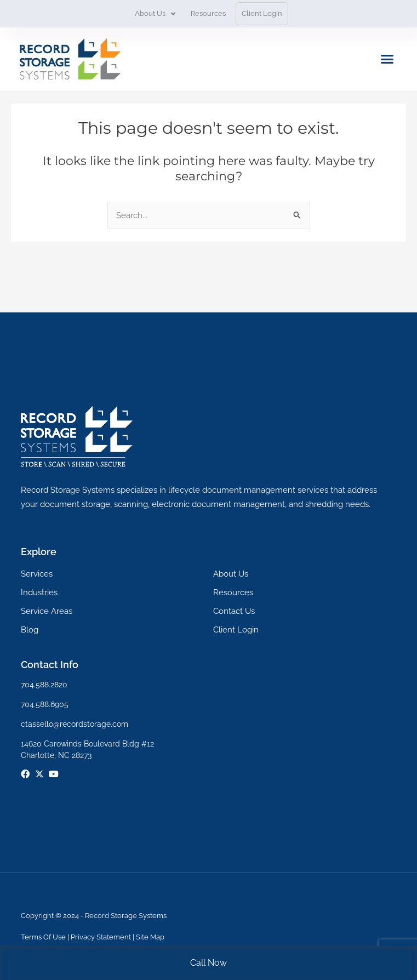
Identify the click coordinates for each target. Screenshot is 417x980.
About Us (155, 14)
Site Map (150, 937)
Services (37, 574)
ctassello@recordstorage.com (75, 724)
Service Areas (47, 611)
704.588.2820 (44, 685)
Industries (39, 592)
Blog (30, 630)
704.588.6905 (45, 704)
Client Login (262, 13)
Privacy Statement (101, 937)
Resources (208, 13)
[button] (387, 59)
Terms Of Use (43, 937)
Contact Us (234, 611)
